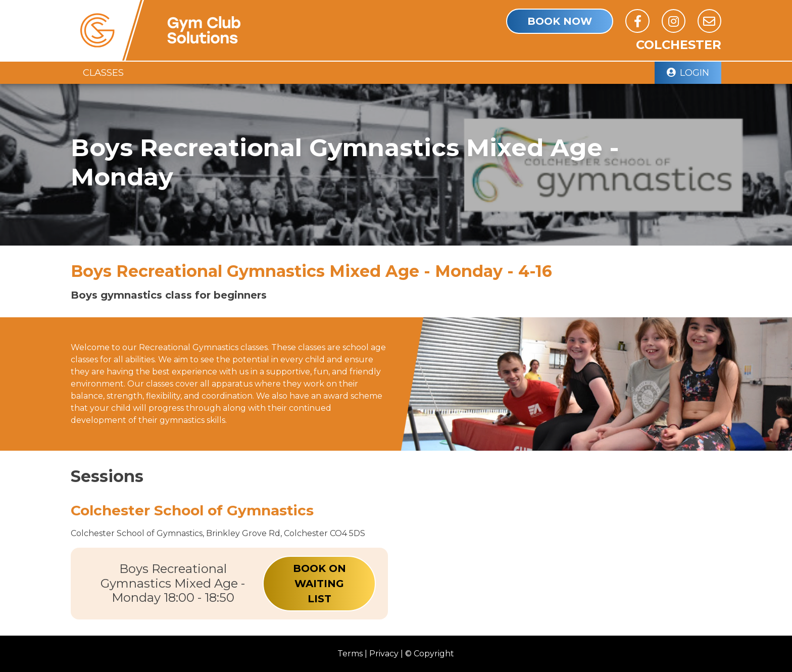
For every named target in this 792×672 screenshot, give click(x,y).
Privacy (384, 654)
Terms (350, 654)
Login (688, 73)
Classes (103, 73)
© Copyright (430, 654)
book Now (560, 21)
